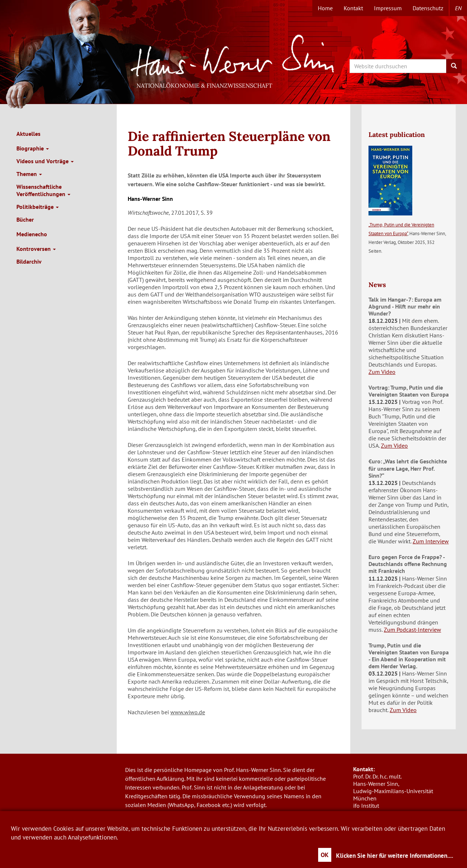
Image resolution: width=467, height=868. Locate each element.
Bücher (25, 219)
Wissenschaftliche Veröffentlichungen (43, 190)
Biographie (33, 148)
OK (325, 855)
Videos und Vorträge (45, 161)
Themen (29, 174)
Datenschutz (428, 8)
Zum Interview (431, 541)
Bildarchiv (29, 261)
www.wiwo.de (188, 712)
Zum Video (382, 372)
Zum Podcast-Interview (412, 630)
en (458, 8)
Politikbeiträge (38, 207)
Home (325, 8)
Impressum (388, 8)
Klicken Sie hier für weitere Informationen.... (395, 856)
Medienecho (32, 234)
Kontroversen (36, 249)
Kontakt (353, 8)
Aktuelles (28, 134)
